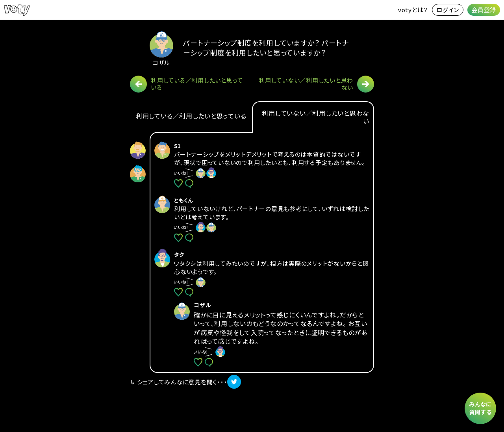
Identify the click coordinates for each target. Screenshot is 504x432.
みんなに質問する (480, 408)
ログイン (448, 10)
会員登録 (484, 10)
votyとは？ (413, 10)
